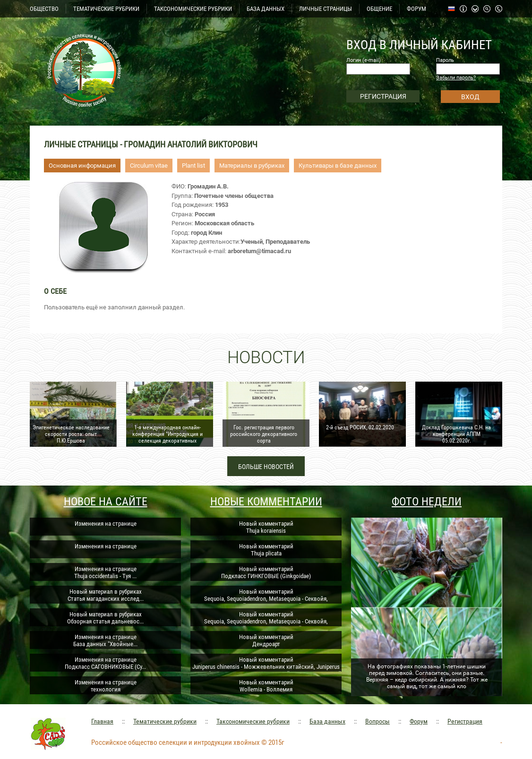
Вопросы (378, 721)
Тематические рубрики (165, 721)
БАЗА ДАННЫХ (266, 9)
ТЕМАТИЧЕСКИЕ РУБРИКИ (106, 9)
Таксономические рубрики (253, 721)
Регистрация (465, 721)
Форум (419, 721)
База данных (327, 721)
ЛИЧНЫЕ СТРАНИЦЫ (326, 9)
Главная (102, 721)
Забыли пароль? (456, 78)
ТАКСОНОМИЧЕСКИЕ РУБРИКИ (193, 9)
